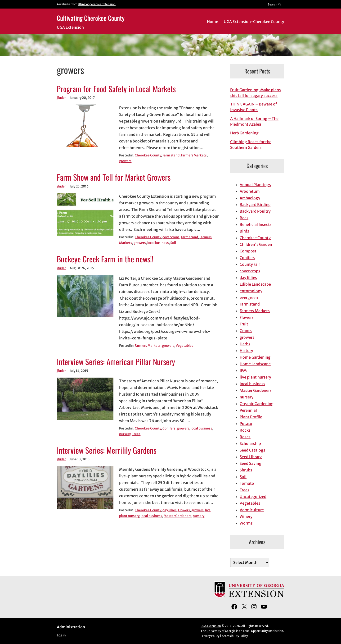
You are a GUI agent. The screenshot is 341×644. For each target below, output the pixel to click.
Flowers (184, 510)
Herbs (245, 344)
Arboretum (250, 191)
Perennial (248, 410)
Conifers (169, 428)
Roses (245, 437)
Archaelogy (250, 198)
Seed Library (251, 457)
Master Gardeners (177, 516)
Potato (246, 424)
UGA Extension (211, 626)
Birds (244, 231)
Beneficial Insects (256, 224)
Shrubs (246, 470)
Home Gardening (255, 357)
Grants (246, 331)
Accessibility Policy (235, 636)
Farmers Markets (194, 155)
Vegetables (184, 346)
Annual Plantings (255, 185)
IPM (243, 370)
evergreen (249, 297)
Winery (246, 516)
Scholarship (250, 443)
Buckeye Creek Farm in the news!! (105, 259)
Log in (61, 635)
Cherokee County (148, 155)
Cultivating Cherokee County (91, 18)
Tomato (247, 483)
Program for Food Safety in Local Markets (116, 89)
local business (158, 243)
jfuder (61, 98)
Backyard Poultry (255, 211)
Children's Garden (256, 244)
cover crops (171, 237)
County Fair (250, 264)
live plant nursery (255, 377)
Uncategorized (253, 497)
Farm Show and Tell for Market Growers (114, 177)
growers (125, 161)
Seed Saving (251, 463)
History (246, 351)
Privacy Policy (210, 636)
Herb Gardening (244, 133)
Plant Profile (251, 417)
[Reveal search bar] (275, 4)
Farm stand (171, 155)
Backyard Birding (255, 205)
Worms (246, 523)
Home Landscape (255, 364)
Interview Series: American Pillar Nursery (116, 362)
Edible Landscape (255, 284)
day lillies (170, 510)
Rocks (245, 430)
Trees (136, 434)
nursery (125, 434)
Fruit (244, 324)
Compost (248, 251)
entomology (251, 291)
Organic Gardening (257, 404)
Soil (173, 243)
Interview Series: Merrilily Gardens (107, 450)
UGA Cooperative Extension (97, 4)
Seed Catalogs (252, 450)
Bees (244, 218)
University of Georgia (221, 631)
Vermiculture (252, 510)
